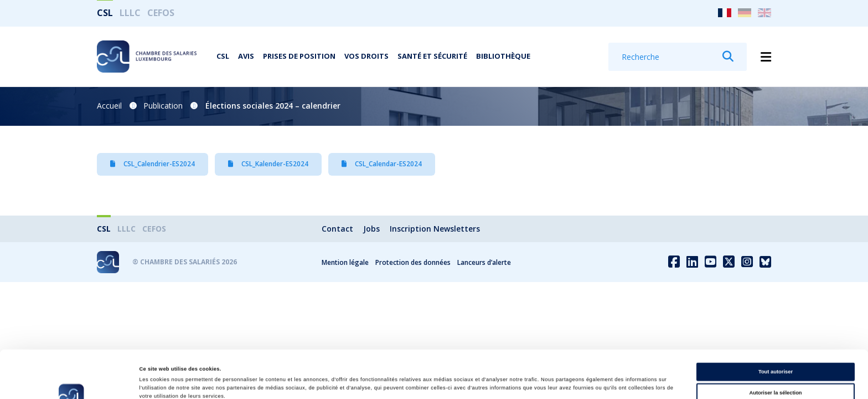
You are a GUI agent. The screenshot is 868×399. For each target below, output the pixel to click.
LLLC (130, 13)
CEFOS (161, 13)
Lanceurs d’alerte (484, 262)
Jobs (371, 229)
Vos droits (366, 56)
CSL (105, 13)
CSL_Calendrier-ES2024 (153, 164)
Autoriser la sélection (775, 347)
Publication (163, 106)
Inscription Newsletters (435, 229)
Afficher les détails (478, 381)
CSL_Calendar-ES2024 (382, 164)
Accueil (109, 106)
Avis (246, 56)
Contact (337, 229)
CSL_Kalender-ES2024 (268, 164)
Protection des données (413, 262)
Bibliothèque (503, 56)
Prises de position (299, 56)
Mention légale (345, 262)
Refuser (776, 369)
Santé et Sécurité (432, 56)
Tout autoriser (776, 327)
